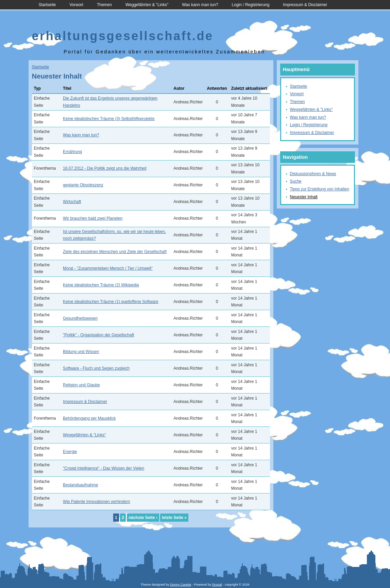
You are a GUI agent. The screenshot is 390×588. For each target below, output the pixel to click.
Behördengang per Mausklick (89, 418)
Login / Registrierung (251, 5)
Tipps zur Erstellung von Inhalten (320, 189)
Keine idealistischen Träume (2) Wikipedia (101, 285)
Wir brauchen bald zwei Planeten (93, 218)
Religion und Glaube (81, 385)
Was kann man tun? (200, 5)
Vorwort (76, 5)
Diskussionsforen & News (313, 174)
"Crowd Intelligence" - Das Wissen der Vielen (104, 468)
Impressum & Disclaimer (305, 5)
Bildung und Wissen (81, 352)
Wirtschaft (72, 202)
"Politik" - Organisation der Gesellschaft (98, 335)
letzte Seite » (174, 518)
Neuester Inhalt (304, 197)
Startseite (47, 5)
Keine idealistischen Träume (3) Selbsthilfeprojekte (109, 119)
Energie (70, 452)
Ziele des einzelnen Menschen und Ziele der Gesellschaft (115, 252)
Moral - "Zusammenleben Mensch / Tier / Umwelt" (108, 268)
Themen (104, 5)
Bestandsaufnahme (80, 485)
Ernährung (72, 152)
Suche (296, 181)
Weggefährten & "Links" (147, 5)
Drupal (217, 584)
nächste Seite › (143, 518)
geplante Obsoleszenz (83, 185)
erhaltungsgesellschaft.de (123, 36)
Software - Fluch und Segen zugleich (96, 368)
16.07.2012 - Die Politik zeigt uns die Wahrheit (105, 168)
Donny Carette (181, 584)
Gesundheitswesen (80, 318)
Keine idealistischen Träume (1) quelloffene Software (111, 302)
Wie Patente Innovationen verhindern (96, 502)
